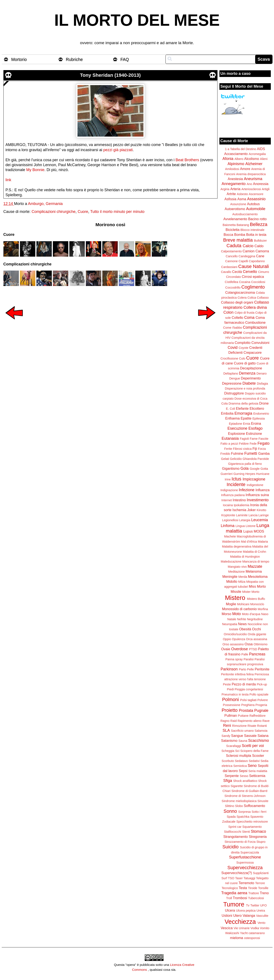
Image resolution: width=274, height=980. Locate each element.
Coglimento (253, 287)
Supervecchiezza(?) (237, 873)
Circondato (234, 277)
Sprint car (235, 827)
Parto (243, 669)
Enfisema (232, 418)
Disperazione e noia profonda (245, 388)
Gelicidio (236, 459)
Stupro (261, 842)
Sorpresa (244, 812)
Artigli (266, 189)
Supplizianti (261, 873)
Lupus (248, 531)
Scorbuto (228, 761)
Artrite (231, 194)
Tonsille (263, 888)
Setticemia (257, 776)
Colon (229, 312)
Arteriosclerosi (251, 189)
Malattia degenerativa (237, 546)
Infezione (246, 490)
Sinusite (263, 801)
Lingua (240, 526)
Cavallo (226, 272)
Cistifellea (231, 282)
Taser (239, 878)
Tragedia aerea (234, 893)
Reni (227, 726)
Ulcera (230, 910)
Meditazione (237, 572)
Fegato (264, 443)
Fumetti (251, 453)
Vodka (255, 928)
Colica (252, 298)
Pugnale (261, 711)
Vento (261, 923)
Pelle (250, 669)
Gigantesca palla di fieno (245, 464)
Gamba (264, 453)
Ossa (249, 644)
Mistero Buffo (256, 599)
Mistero (235, 598)
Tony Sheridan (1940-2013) (110, 75)
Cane (260, 256)
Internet (227, 500)
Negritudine (255, 619)
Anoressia (261, 184)
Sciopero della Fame (255, 751)
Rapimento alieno (250, 721)
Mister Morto (251, 592)
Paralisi (249, 659)
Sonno (230, 811)
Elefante (242, 408)
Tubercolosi (256, 898)
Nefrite (241, 619)
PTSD (253, 649)
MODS (259, 531)
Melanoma (254, 571)
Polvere (263, 700)
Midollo (232, 581)
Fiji (255, 449)
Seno (252, 766)
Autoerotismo (235, 209)
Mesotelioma (258, 577)
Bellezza (259, 224)
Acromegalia (257, 154)
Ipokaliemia (242, 505)
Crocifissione (229, 358)
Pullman (231, 715)
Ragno (225, 721)
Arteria (235, 189)
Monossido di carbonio (239, 609)
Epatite (246, 418)
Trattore (254, 893)
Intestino (239, 500)
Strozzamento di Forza (240, 842)
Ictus (237, 479)
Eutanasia (230, 438)
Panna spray (234, 659)
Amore (245, 169)
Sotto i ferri (259, 812)
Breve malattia (238, 240)
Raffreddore (258, 716)
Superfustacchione (245, 857)
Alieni (264, 159)
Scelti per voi (253, 746)
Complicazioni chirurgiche (54, 212)
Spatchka (243, 817)
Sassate (250, 736)
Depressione (232, 383)
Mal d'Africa (249, 542)
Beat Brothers (187, 160)
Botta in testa (256, 235)
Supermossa (245, 863)
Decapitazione (251, 368)
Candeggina (247, 256)
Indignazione (229, 490)
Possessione (232, 705)
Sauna (243, 741)
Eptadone (235, 424)
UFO (264, 905)
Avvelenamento (235, 219)
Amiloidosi (232, 169)
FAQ (125, 59)
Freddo (225, 454)
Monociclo (257, 604)
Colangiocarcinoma (240, 292)
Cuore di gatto (245, 363)
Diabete (249, 383)
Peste (227, 684)
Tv (248, 905)
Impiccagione (254, 479)
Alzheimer (254, 164)
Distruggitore (234, 393)
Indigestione (255, 485)
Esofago (256, 428)
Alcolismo (252, 159)
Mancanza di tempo (256, 562)
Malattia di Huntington (245, 557)
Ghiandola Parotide (256, 459)
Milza (242, 582)
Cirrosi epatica (253, 277)
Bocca (229, 235)
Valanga (249, 915)
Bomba (240, 235)
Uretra (261, 911)
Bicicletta (233, 230)
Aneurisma (253, 179)
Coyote (244, 348)
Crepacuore (253, 352)
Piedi (230, 689)
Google (255, 469)
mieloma (236, 938)
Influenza (263, 490)
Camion (249, 251)
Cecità (237, 272)
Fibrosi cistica (242, 449)
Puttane (243, 716)
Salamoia (261, 731)
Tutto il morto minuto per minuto (117, 212)
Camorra (262, 251)
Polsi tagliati (248, 700)
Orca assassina (257, 639)
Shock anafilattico (245, 781)
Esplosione (236, 434)
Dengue (235, 378)
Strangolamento (235, 837)
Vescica (227, 928)
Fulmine (237, 453)
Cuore (83, 212)
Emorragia (243, 413)
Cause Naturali (254, 266)
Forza (262, 449)
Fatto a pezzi (229, 444)
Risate (252, 726)
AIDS (261, 149)
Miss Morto (257, 586)
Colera (242, 298)
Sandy (226, 736)
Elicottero (257, 408)
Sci (237, 751)
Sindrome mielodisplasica (239, 801)
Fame (254, 439)
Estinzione (254, 434)
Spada (231, 817)
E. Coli (231, 409)
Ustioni (227, 915)
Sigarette (237, 786)
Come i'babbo (232, 328)
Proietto (229, 710)
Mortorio (19, 59)
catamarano (257, 933)
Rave (266, 721)
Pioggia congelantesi (249, 689)
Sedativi (254, 761)
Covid (233, 348)
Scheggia (228, 751)
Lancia (253, 515)
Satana (263, 736)
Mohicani (243, 604)
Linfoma (228, 526)
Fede (253, 444)
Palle (245, 654)
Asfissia (230, 199)
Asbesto (242, 194)
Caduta (234, 246)
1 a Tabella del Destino (240, 149)
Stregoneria (258, 837)
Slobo (239, 806)
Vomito (265, 928)
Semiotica (240, 766)
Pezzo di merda (244, 684)
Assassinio (256, 199)
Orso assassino (233, 644)
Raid (234, 721)
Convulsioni (261, 343)
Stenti (246, 832)
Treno (264, 893)
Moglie (231, 604)
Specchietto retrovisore (252, 822)
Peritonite (262, 669)
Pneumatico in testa (235, 694)
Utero (237, 915)
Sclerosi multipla (238, 756)
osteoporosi (252, 938)
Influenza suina (257, 495)
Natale (232, 619)
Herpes (250, 474)
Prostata (246, 711)
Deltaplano (231, 373)
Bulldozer (261, 241)
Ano (249, 184)
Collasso (263, 298)
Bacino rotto (257, 219)
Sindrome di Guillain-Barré (249, 791)
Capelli (243, 261)
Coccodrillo (233, 288)
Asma (242, 199)
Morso (226, 614)
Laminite (242, 515)
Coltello (237, 318)
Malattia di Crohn (255, 552)
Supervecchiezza (245, 868)
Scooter (258, 756)
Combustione (255, 322)
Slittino (230, 806)
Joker (252, 510)
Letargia (245, 520)
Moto (237, 614)
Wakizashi (232, 933)
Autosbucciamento (245, 214)
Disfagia (262, 384)
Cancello (232, 256)
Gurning (239, 474)
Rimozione (239, 726)
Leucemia (259, 520)
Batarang (243, 225)
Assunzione (238, 204)
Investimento (258, 500)
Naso (265, 614)
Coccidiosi (258, 282)
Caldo (259, 246)
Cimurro (264, 272)
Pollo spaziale (259, 694)
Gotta (264, 469)
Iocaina (228, 505)
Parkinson (229, 669)
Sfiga (228, 781)
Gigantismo (231, 468)
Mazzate (255, 566)
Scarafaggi (234, 746)
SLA (226, 730)
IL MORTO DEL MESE (137, 20)
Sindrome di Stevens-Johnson (245, 796)
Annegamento (234, 184)
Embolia (227, 413)
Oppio (227, 639)
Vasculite (262, 916)
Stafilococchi (233, 832)
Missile (236, 592)
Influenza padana (233, 495)
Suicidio (231, 847)
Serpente (232, 776)
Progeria (261, 705)
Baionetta (229, 225)
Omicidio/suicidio (235, 634)
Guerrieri (227, 474)
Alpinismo (236, 164)
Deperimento (251, 378)
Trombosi (240, 898)
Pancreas (257, 654)
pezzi (108, 150)
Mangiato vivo (237, 567)
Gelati (225, 459)
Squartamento (252, 827)
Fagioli (244, 439)
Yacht (244, 933)
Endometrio (261, 414)
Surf (224, 878)
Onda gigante (257, 634)
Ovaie (226, 649)
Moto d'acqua (251, 614)
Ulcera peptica (246, 911)
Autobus (253, 204)
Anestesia (235, 179)
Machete (230, 536)
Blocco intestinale (252, 230)
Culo (242, 358)
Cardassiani (229, 267)
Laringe (264, 515)
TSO (231, 878)
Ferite (228, 449)
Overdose (240, 649)
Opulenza (238, 639)
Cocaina (245, 282)
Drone (264, 403)
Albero (239, 159)
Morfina (263, 609)
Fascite (263, 439)
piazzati (126, 150)
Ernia (247, 424)
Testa (243, 888)
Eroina (256, 423)
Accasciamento (236, 154)
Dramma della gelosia (243, 403)
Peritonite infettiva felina (238, 674)
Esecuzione (237, 428)
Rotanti (262, 726)
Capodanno (257, 261)
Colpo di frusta (245, 313)
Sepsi (243, 771)
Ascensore (256, 194)
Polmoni (231, 699)
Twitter (255, 905)
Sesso (244, 776)
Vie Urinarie (242, 928)
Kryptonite (228, 515)
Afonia (228, 159)
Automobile (256, 209)
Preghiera (248, 705)
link (8, 180)
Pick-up (262, 684)
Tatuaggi (249, 878)
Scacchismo (258, 741)
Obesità (245, 629)
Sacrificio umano (242, 731)
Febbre (244, 444)
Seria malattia (258, 771)
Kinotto (261, 510)
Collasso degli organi (237, 302)
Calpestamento (231, 251)
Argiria (225, 189)
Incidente (236, 484)
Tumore (234, 904)
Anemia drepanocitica (251, 174)
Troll (229, 898)
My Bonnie (35, 170)
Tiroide (252, 888)
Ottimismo (261, 644)
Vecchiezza (240, 922)
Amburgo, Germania (45, 204)
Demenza (247, 373)
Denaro (261, 373)
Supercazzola (250, 852)
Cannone (231, 261)
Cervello (250, 272)
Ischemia (239, 510)
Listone (250, 526)
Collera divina (255, 307)
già (116, 150)
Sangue (237, 736)
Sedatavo (241, 761)
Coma (249, 318)
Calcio (248, 246)
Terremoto (246, 883)
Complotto (243, 343)
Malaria (263, 542)
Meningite (230, 577)
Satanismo (229, 741)
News (242, 624)
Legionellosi (230, 520)
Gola (244, 468)
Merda (243, 577)
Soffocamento (255, 806)
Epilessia (259, 418)
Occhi (257, 629)
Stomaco (258, 831)
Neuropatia (230, 624)
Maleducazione (231, 562)
